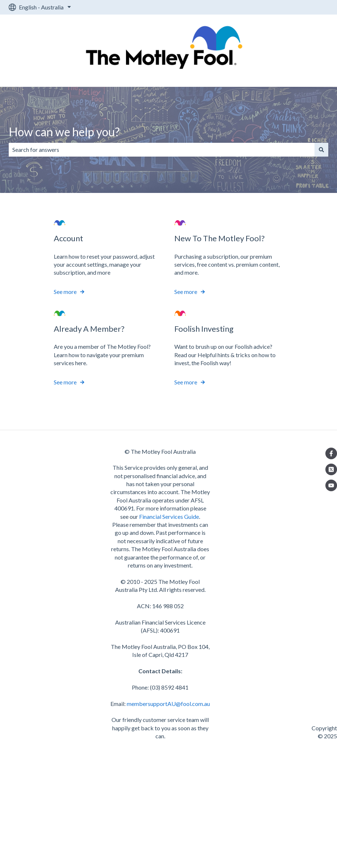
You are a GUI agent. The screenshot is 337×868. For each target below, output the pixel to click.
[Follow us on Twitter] (331, 469)
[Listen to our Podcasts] (331, 485)
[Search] (321, 150)
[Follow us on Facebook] (331, 453)
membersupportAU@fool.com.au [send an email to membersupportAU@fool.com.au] (168, 704)
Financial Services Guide (169, 516)
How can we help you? (64, 132)
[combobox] (162, 150)
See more (65, 292)
